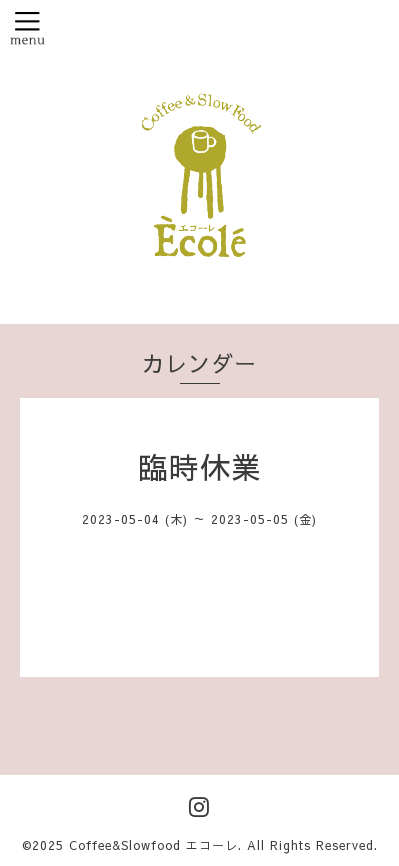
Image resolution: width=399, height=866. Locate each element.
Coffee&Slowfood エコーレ (153, 845)
